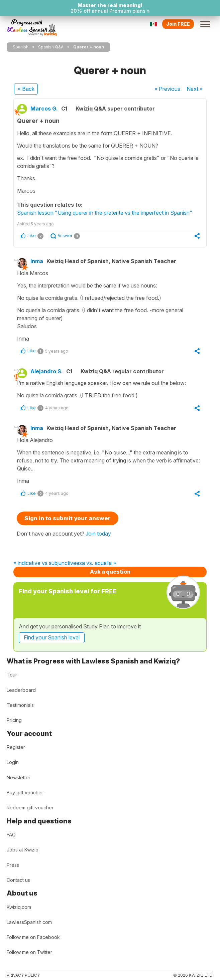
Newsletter (19, 777)
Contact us (18, 880)
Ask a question (110, 572)
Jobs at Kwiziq (23, 850)
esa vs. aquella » (96, 563)
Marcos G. (44, 109)
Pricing (14, 720)
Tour (12, 675)
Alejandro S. (47, 371)
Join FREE (178, 24)
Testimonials (20, 705)
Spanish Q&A (51, 47)
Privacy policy (23, 975)
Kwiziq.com (19, 907)
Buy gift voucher (25, 793)
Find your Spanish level (52, 637)
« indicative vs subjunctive (45, 563)
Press (13, 865)
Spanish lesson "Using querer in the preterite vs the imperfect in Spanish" (105, 213)
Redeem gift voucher (30, 808)
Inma (37, 261)
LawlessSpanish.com (29, 922)
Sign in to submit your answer (68, 518)
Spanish (21, 47)
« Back (26, 89)
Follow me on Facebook (33, 937)
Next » (195, 89)
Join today (98, 534)
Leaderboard (21, 690)
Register (16, 747)
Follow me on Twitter (29, 952)
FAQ (11, 835)
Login (13, 762)
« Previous (167, 89)
